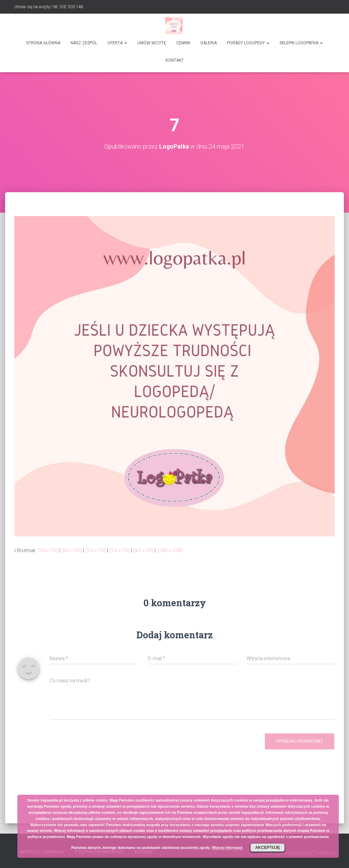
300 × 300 (72, 550)
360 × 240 (143, 550)
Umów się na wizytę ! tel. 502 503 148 (49, 7)
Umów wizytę (152, 43)
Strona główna (43, 43)
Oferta (117, 43)
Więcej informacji (227, 848)
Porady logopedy (248, 43)
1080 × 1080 (170, 550)
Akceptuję (268, 848)
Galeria (209, 43)
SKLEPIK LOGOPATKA (301, 43)
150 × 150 (48, 550)
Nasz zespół (84, 43)
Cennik (183, 43)
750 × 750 (96, 550)
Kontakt (175, 60)
